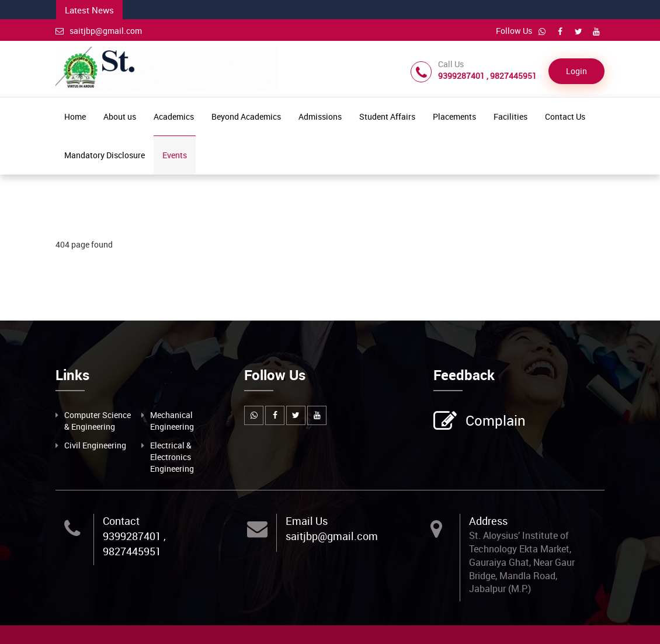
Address (488, 521)
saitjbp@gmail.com (99, 31)
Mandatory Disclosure (105, 155)
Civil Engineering (95, 445)
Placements (454, 116)
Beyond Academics (246, 116)
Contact (121, 521)
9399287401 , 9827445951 (134, 544)
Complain (494, 422)
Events (175, 155)
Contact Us (565, 116)
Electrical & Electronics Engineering (172, 457)
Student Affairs (387, 116)
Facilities (510, 116)
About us (120, 116)
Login (576, 71)
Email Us (307, 521)
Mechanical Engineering (172, 421)
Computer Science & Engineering (98, 421)
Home (75, 116)
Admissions (320, 116)
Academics (174, 116)
